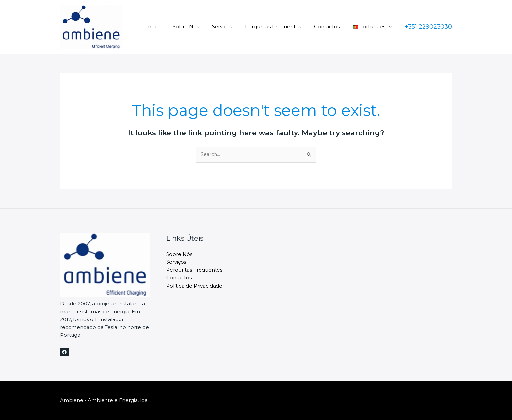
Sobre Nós (200, 27)
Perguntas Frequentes (281, 27)
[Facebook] (64, 352)
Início (171, 27)
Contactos (332, 27)
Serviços (233, 27)
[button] (390, 27)
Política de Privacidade (194, 285)
